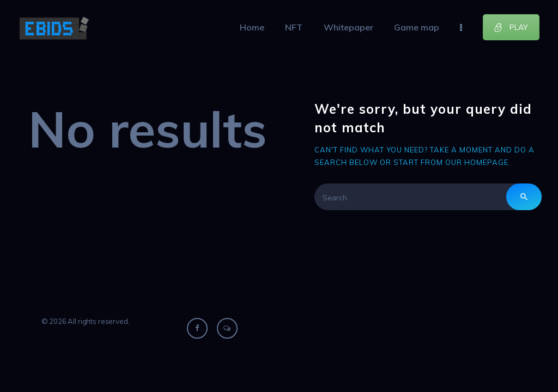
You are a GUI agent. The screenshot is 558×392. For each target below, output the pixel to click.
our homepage (477, 162)
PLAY (511, 27)
